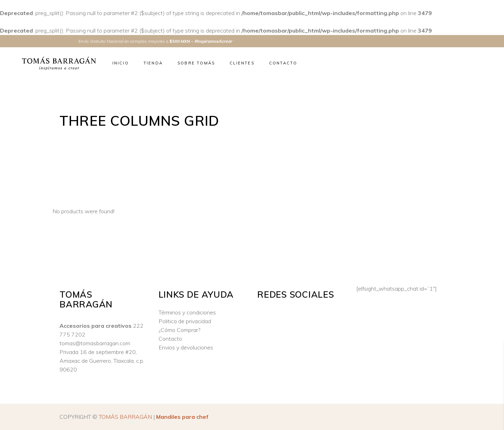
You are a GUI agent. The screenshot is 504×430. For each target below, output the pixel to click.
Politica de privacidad (185, 321)
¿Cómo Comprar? (179, 330)
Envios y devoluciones (186, 347)
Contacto (170, 339)
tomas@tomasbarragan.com (95, 343)
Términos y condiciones (187, 312)
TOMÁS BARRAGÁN (125, 417)
